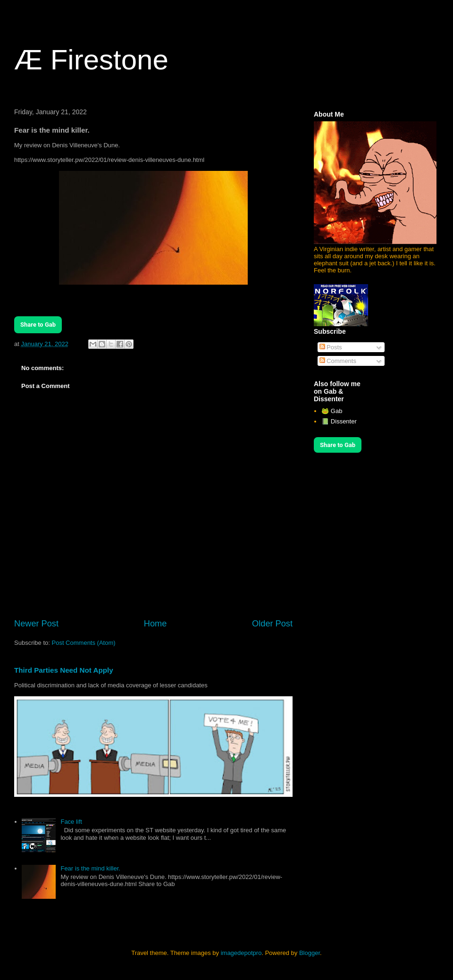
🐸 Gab (332, 411)
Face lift (71, 822)
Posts (331, 347)
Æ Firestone (91, 60)
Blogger (310, 953)
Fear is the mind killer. (90, 868)
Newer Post (36, 624)
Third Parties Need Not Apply (64, 670)
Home (155, 624)
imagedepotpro (241, 953)
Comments (338, 361)
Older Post (272, 624)
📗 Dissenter (339, 421)
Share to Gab (38, 325)
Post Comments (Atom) (84, 643)
